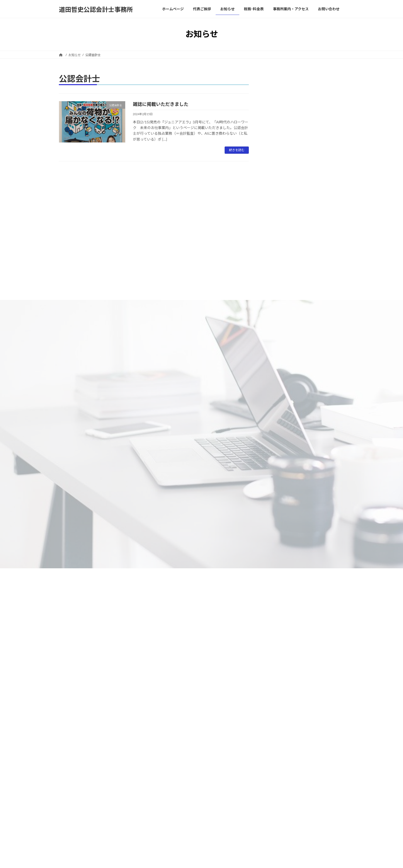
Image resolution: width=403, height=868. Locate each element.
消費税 (274, 504)
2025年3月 (277, 677)
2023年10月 (278, 740)
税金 (272, 535)
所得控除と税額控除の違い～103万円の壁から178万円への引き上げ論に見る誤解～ (320, 254)
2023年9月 (277, 750)
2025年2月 (277, 688)
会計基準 (276, 430)
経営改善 (276, 566)
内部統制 (276, 462)
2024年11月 (278, 698)
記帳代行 (276, 587)
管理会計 (276, 545)
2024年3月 (277, 719)
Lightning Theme (201, 859)
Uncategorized (280, 420)
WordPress (179, 859)
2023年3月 (277, 761)
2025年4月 (277, 667)
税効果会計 (278, 514)
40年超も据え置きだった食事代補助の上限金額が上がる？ (319, 123)
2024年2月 (277, 730)
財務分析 (276, 597)
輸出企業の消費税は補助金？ (320, 281)
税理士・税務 (279, 524)
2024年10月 (278, 709)
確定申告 (279, 493)
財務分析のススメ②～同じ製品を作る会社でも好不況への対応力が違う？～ (320, 155)
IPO (272, 411)
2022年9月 (277, 792)
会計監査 (276, 441)
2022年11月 (278, 771)
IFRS (272, 401)
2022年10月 (278, 782)
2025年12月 (278, 636)
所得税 (274, 483)
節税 (272, 556)
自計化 (274, 577)
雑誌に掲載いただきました (161, 104)
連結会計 (276, 608)
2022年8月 (277, 803)
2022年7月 (277, 813)
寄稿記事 (276, 472)
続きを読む (237, 150)
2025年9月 (277, 646)
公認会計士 (278, 451)
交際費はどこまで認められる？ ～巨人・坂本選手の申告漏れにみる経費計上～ (319, 186)
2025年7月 (277, 656)
